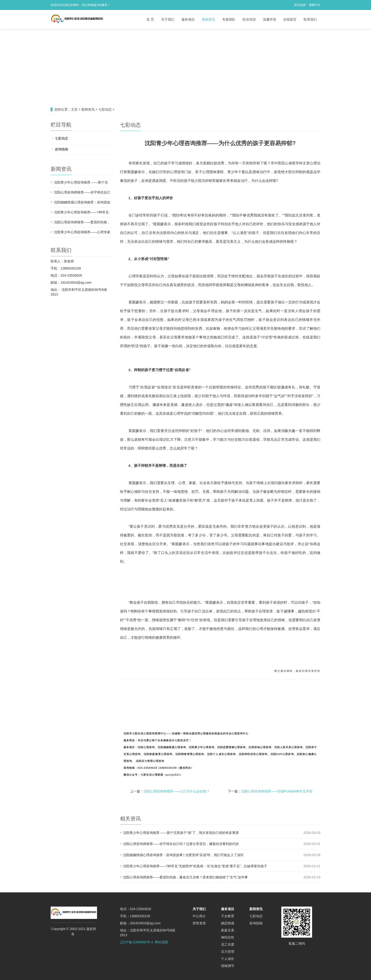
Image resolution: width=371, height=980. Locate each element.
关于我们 (168, 19)
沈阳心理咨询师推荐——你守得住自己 (82, 192)
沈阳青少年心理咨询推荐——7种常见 (81, 212)
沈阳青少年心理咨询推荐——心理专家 (82, 232)
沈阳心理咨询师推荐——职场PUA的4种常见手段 (277, 791)
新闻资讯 (208, 19)
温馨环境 (269, 19)
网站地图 (161, 942)
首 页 (150, 19)
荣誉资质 (199, 923)
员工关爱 (228, 944)
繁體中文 (315, 5)
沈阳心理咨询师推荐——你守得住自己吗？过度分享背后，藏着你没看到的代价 (181, 844)
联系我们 (310, 19)
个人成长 (228, 959)
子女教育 (228, 916)
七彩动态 (105, 109)
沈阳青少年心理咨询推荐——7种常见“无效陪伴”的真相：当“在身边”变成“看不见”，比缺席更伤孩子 (195, 866)
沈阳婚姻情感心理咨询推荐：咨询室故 (82, 202)
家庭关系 (228, 930)
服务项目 (188, 19)
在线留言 (290, 19)
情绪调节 (228, 966)
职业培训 (249, 19)
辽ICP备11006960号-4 (137, 942)
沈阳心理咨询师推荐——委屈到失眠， (82, 222)
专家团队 (229, 19)
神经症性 (228, 937)
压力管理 (228, 952)
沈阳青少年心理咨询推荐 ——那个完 (81, 182)
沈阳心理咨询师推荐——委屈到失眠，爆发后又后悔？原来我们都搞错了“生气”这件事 (185, 877)
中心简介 (199, 916)
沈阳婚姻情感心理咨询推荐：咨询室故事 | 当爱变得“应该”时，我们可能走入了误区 (183, 855)
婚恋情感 (228, 923)
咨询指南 (62, 149)
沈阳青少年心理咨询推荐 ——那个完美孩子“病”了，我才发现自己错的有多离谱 (181, 833)
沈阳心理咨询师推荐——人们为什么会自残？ (177, 791)
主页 (74, 109)
